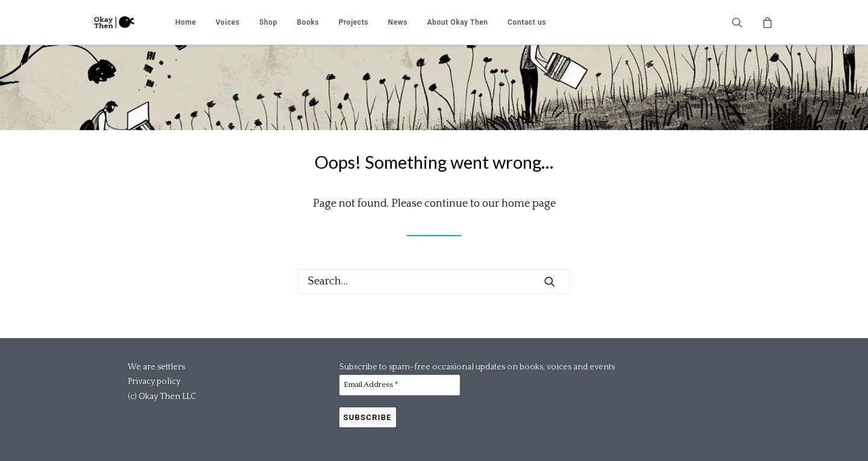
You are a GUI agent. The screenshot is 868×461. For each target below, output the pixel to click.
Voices (228, 22)
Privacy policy (154, 381)
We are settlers (156, 367)
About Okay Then (457, 22)
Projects (354, 22)
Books (308, 22)
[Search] (434, 281)
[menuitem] (186, 22)
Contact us (527, 22)
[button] (745, 22)
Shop (268, 22)
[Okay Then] (114, 22)
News (398, 22)
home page (529, 204)
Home (186, 22)
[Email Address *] (400, 385)
